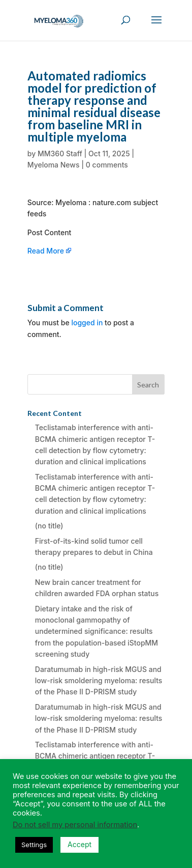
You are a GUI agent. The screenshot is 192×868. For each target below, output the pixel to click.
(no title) (49, 526)
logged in (87, 323)
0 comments (107, 165)
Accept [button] (79, 844)
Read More (46, 251)
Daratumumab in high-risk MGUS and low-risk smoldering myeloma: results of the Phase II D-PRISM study (99, 681)
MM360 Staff (60, 153)
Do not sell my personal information (75, 825)
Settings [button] (34, 845)
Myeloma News (54, 165)
